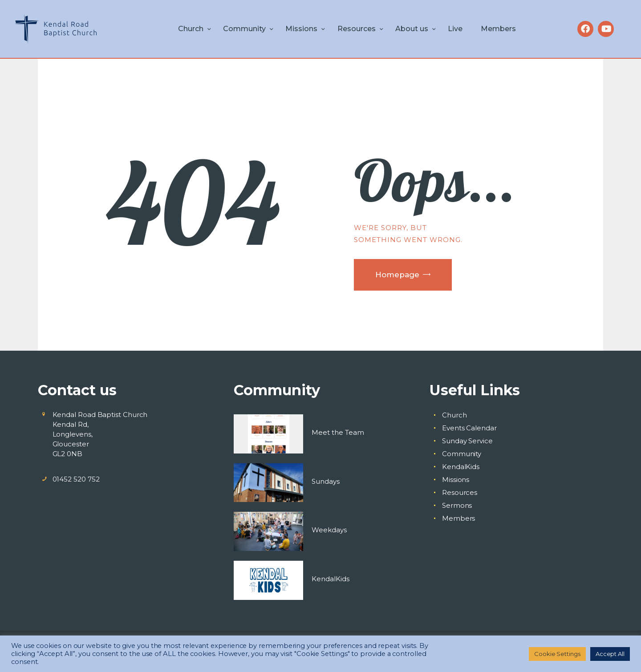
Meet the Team (338, 432)
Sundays (326, 481)
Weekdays (329, 530)
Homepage (397, 275)
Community (462, 454)
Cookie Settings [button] (557, 654)
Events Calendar (469, 428)
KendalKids (331, 579)
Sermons (457, 505)
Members (458, 518)
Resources (460, 492)
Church (454, 415)
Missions (456, 480)
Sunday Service (467, 441)
